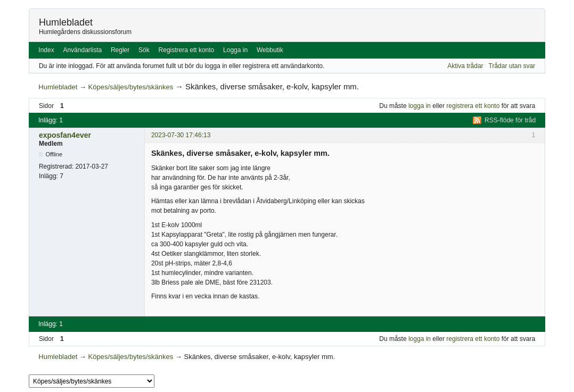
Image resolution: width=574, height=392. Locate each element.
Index (46, 50)
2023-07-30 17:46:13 (181, 135)
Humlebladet (66, 22)
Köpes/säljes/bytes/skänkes (131, 87)
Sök (144, 50)
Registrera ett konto (187, 50)
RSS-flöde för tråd (510, 120)
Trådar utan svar (512, 66)
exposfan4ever (65, 135)
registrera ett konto (473, 106)
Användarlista (82, 50)
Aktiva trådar (465, 66)
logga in (420, 106)
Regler (120, 50)
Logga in (235, 50)
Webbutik (270, 50)
